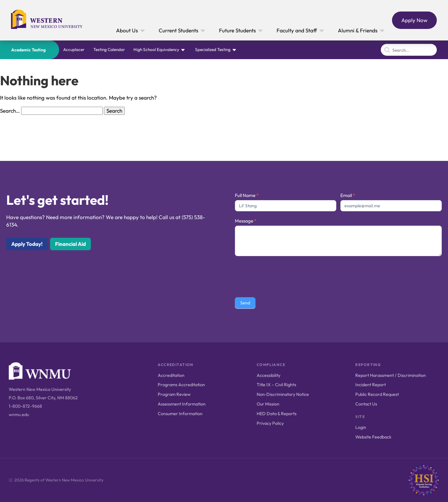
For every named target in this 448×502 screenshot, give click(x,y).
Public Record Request (377, 394)
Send (245, 303)
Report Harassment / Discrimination (391, 375)
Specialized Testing (213, 49)
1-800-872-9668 (25, 406)
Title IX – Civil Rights (276, 385)
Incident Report (371, 385)
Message (246, 221)
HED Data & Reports (277, 414)
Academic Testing (28, 50)
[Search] (409, 50)
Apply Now (414, 20)
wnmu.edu (19, 415)
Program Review (174, 394)
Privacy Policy (270, 423)
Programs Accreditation (181, 385)
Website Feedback (373, 437)
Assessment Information (182, 404)
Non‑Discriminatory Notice (283, 394)
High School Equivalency (156, 49)
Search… (10, 111)
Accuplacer (74, 49)
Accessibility (268, 375)
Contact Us (366, 404)
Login (361, 427)
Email (348, 195)
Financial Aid (70, 244)
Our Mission (268, 404)
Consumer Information (180, 414)
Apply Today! (27, 244)
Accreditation (171, 375)
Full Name (247, 195)
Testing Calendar (109, 49)
